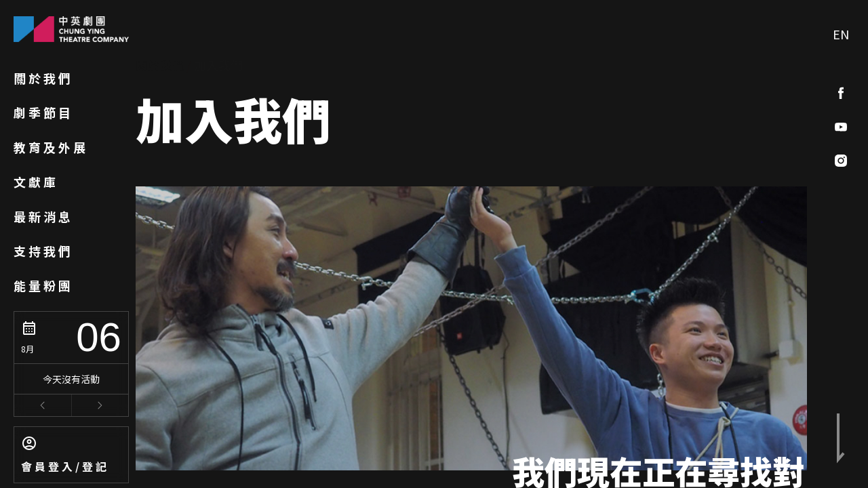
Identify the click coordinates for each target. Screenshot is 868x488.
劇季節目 (43, 113)
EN (841, 34)
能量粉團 (43, 285)
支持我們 (43, 251)
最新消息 (43, 216)
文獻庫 (36, 182)
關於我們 (43, 78)
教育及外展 (51, 147)
